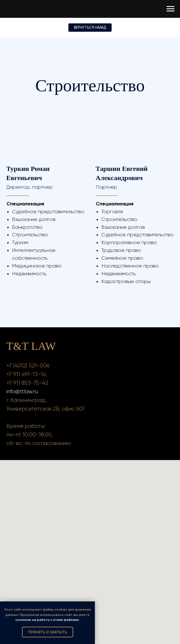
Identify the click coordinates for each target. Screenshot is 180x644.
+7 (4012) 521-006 (28, 366)
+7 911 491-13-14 (26, 374)
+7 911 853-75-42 (27, 383)
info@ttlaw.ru (22, 391)
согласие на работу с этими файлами (47, 620)
